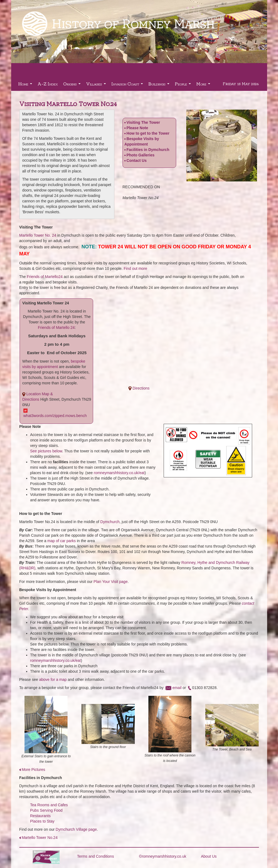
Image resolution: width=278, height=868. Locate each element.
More (204, 85)
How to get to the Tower (148, 133)
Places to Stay (42, 821)
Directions (141, 388)
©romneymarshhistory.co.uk (163, 856)
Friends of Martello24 (45, 277)
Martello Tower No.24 (39, 838)
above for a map (53, 679)
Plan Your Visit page (111, 582)
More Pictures (33, 770)
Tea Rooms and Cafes (49, 805)
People (184, 85)
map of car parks (62, 541)
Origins (73, 85)
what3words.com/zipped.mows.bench (55, 416)
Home (26, 85)
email (177, 688)
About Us (209, 856)
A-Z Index (48, 84)
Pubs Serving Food (46, 810)
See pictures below (46, 451)
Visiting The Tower (143, 122)
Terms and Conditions (95, 856)
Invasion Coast (128, 85)
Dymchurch (110, 522)
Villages (97, 85)
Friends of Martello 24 (56, 328)
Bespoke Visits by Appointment (142, 143)
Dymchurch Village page (76, 829)
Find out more (135, 268)
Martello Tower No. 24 (38, 235)
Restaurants (40, 816)
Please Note (137, 128)
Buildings (160, 85)
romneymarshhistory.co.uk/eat (119, 473)
